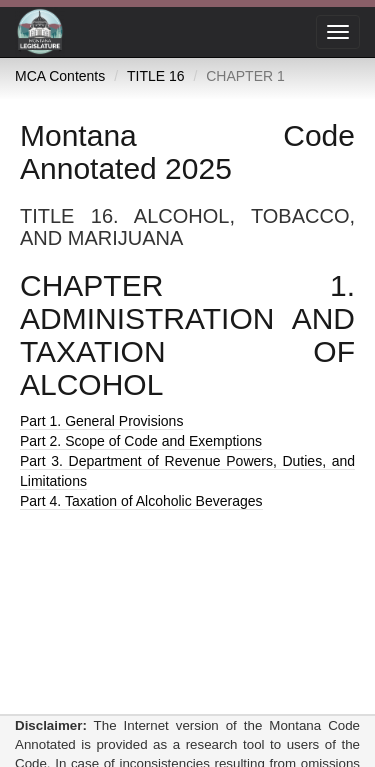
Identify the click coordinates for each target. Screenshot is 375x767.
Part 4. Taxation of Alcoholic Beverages (141, 501)
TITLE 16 (156, 76)
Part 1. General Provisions (101, 421)
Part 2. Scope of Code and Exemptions (141, 441)
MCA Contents (60, 76)
